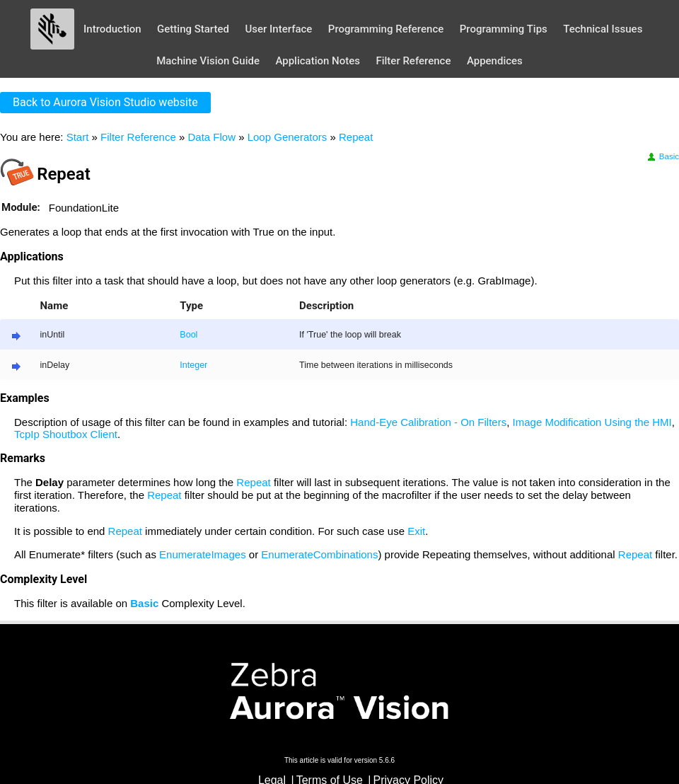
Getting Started (193, 29)
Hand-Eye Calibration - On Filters (428, 422)
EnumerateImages (203, 554)
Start (78, 137)
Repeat (356, 137)
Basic (662, 156)
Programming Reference (386, 29)
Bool (188, 335)
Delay (50, 482)
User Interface (278, 29)
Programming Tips (504, 29)
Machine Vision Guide (208, 61)
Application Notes (318, 61)
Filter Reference (413, 61)
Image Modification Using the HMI (592, 422)
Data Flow (211, 137)
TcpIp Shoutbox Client (66, 434)
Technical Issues (603, 29)
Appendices (495, 61)
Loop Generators (288, 137)
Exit (416, 531)
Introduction (112, 29)
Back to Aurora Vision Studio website (105, 102)
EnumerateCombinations (319, 554)
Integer (193, 365)
